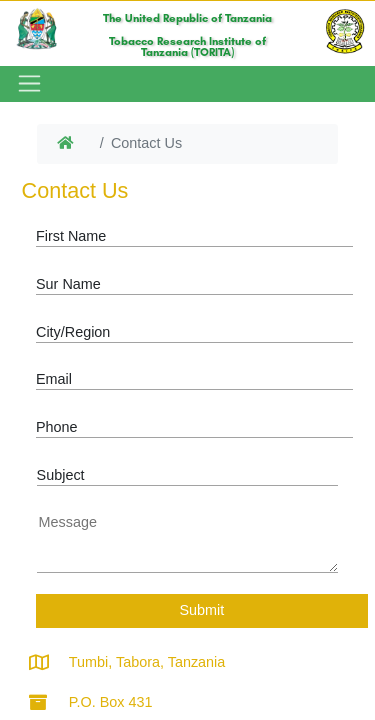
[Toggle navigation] (27, 84)
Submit (201, 610)
